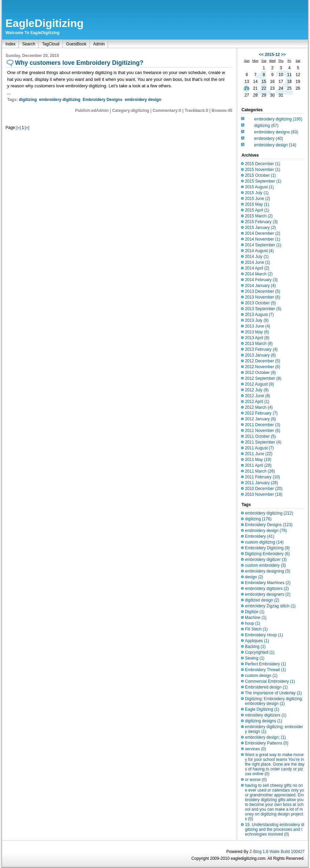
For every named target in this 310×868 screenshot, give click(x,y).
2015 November (262, 170)
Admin (99, 44)
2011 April (258, 465)
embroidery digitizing (60, 100)
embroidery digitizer (266, 560)
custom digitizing (264, 542)
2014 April (257, 268)
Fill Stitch (256, 629)
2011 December (262, 425)
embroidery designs (276, 132)
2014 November (262, 239)
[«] (19, 128)
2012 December (262, 361)
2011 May (258, 460)
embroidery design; (265, 737)
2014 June (258, 262)
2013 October (260, 303)
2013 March (259, 344)
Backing (255, 647)
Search (29, 44)
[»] (27, 128)
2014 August (259, 251)
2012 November (262, 367)
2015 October (260, 175)
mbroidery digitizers (266, 715)
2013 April (257, 338)
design (254, 577)
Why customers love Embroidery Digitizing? (79, 63)
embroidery (269, 139)
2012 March (259, 407)
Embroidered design (266, 687)
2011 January (261, 483)
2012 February (261, 413)
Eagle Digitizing (262, 709)
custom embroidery (265, 565)
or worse (256, 780)
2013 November (262, 297)
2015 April (257, 210)
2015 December (262, 164)
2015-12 (272, 55)
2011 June (259, 454)
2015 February (261, 222)
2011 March (260, 471)
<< (261, 55)
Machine (256, 618)
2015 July (257, 193)
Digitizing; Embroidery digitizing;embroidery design (274, 701)
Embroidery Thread (266, 670)
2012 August (259, 384)
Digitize (255, 612)
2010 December (264, 489)
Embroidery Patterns (267, 743)
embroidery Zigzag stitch (270, 606)
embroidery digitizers (267, 589)
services (255, 749)
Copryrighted (260, 652)
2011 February (262, 477)
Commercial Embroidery (270, 681)
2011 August (259, 448)
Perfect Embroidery (266, 664)
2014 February (261, 280)
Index (10, 44)
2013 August (259, 315)
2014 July (257, 257)
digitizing (28, 100)
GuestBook (76, 44)
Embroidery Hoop (264, 635)
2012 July (257, 390)
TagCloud (51, 44)
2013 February (261, 349)
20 (247, 88)
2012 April (257, 402)
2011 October (260, 436)
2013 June (258, 326)
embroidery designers (268, 594)
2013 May (257, 332)
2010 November (264, 494)
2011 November (262, 431)
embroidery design (143, 100)
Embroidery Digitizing (267, 548)
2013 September (263, 309)
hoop (253, 623)
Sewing (255, 658)
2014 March (259, 274)
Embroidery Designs (103, 100)
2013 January (260, 355)
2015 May (257, 204)
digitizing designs (263, 721)
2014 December (262, 233)
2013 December (262, 291)
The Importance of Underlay (273, 693)
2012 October (260, 373)
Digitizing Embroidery (267, 554)
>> (283, 55)
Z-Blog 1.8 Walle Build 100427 (277, 852)
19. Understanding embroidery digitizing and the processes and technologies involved (275, 829)
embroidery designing (268, 571)
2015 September (263, 181)
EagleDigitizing (44, 23)
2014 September (263, 245)
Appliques (257, 641)
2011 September (263, 442)
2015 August (259, 187)
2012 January (260, 419)
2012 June (258, 396)
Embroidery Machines (268, 583)
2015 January (260, 228)
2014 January (260, 286)
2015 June (258, 199)
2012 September (263, 378)
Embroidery (260, 536)
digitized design (262, 600)
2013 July (257, 320)
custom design (261, 676)
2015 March (259, 216)
